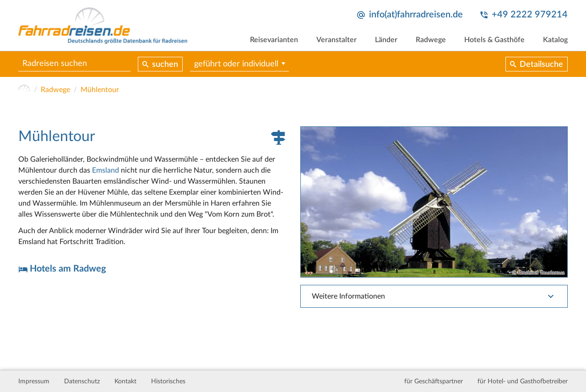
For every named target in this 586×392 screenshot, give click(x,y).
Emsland (106, 170)
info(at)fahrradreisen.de (416, 15)
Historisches (168, 381)
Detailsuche (541, 65)
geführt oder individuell (236, 64)
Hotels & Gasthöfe (494, 40)
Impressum (34, 381)
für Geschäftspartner (434, 381)
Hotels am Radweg (68, 269)
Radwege (431, 40)
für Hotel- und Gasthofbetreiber (523, 381)
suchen (165, 65)
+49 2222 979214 (530, 15)
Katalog (555, 40)
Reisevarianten (274, 40)
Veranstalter (336, 40)
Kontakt (125, 381)
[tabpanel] (434, 202)
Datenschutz (82, 381)
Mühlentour (100, 90)
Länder (386, 40)
